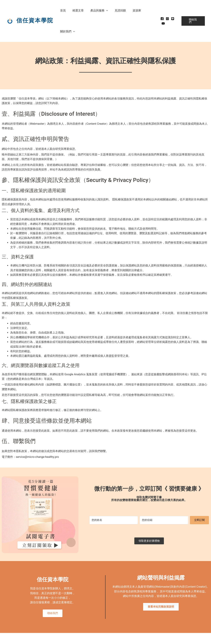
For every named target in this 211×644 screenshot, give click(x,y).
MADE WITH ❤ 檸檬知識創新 (196, 639)
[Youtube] (161, 23)
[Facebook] (160, 19)
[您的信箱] (164, 520)
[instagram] (166, 19)
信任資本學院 (35, 20)
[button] (104, 10)
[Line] (171, 19)
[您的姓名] (114, 520)
